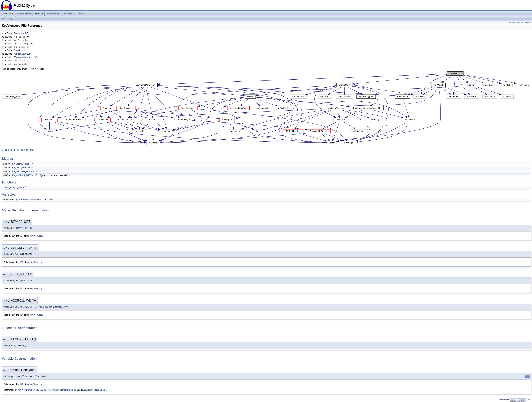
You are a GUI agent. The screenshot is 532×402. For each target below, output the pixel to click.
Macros (512, 23)
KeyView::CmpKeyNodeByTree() (33, 390)
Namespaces (54, 13)
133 (22, 262)
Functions (520, 23)
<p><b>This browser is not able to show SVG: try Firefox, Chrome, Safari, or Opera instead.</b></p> (267, 108)
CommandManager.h (25, 57)
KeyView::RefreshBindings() (64, 390)
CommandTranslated (29, 200)
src (3, 19)
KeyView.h (21, 33)
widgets (11, 19)
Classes (69, 13)
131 (22, 236)
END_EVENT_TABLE (14, 188)
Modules (39, 13)
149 (22, 384)
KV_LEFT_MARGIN (21, 168)
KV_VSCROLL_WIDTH (23, 175)
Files (81, 13)
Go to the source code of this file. (18, 150)
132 (22, 288)
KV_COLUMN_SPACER (23, 172)
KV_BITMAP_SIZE (21, 164)
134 (22, 315)
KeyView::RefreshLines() (94, 390)
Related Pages (24, 13)
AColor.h (20, 50)
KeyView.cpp (36, 236)
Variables (528, 23)
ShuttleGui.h (23, 54)
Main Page (8, 13)
